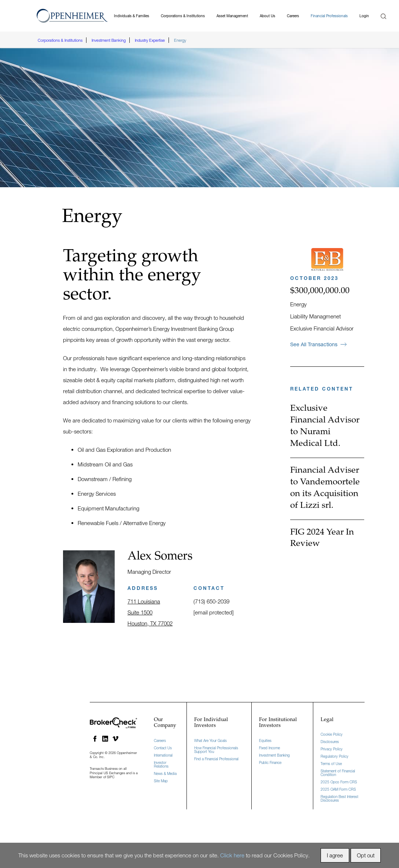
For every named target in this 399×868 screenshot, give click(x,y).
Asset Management (232, 16)
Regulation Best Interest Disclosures (339, 798)
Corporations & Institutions (183, 16)
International (163, 755)
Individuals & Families (132, 16)
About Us (267, 16)
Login (364, 16)
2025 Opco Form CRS (339, 782)
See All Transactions (318, 344)
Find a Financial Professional (216, 759)
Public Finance (270, 762)
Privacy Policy (332, 749)
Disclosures (330, 742)
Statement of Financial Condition (338, 773)
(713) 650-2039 (211, 601)
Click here (232, 855)
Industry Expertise (150, 40)
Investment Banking (109, 40)
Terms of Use (331, 764)
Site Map (161, 781)
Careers (293, 16)
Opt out (366, 855)
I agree (335, 855)
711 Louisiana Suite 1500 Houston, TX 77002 (150, 612)
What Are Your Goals (210, 740)
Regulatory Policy (335, 756)
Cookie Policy (332, 734)
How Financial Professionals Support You (216, 750)
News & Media (165, 773)
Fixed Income (269, 748)
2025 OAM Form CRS (338, 789)
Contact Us (163, 748)
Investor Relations (161, 764)
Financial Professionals (329, 16)
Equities (265, 740)
